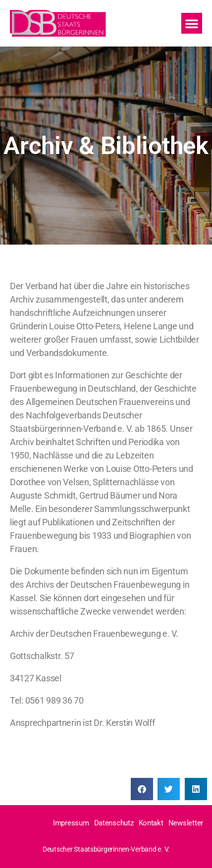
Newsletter (186, 823)
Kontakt (151, 823)
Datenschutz (114, 823)
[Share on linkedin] (196, 789)
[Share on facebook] (142, 789)
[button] (191, 14)
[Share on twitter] (169, 789)
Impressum (71, 823)
